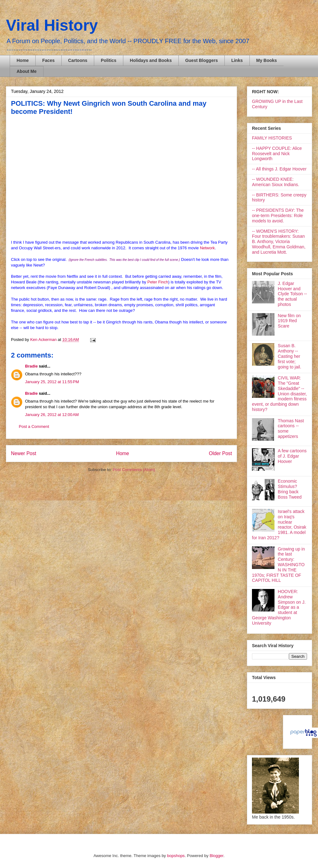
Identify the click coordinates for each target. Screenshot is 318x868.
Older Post (220, 453)
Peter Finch (158, 282)
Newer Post (24, 453)
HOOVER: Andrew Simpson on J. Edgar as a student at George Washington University (279, 607)
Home (23, 60)
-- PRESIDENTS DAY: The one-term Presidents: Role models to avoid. (278, 216)
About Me (27, 71)
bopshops (176, 856)
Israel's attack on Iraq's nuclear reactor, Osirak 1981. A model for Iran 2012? (279, 525)
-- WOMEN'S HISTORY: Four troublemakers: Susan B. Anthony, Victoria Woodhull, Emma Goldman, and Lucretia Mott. (279, 242)
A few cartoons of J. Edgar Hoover (292, 456)
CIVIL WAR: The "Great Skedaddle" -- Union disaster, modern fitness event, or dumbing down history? (279, 394)
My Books (267, 60)
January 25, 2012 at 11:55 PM (52, 382)
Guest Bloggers (202, 60)
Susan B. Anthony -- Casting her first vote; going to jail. (290, 356)
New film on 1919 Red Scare (289, 321)
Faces (49, 60)
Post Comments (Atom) (134, 470)
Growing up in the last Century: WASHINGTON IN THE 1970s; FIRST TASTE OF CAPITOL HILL (278, 565)
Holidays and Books (151, 60)
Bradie (31, 366)
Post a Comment (34, 426)
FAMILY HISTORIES (272, 138)
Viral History (52, 25)
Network (208, 248)
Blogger (217, 856)
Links (237, 60)
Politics (109, 60)
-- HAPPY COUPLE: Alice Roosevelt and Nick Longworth (277, 154)
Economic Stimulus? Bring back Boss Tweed (290, 489)
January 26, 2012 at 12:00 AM (52, 415)
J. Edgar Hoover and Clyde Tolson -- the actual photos (292, 294)
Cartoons (78, 60)
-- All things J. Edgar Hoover (279, 169)
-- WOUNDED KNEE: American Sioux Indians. (276, 182)
